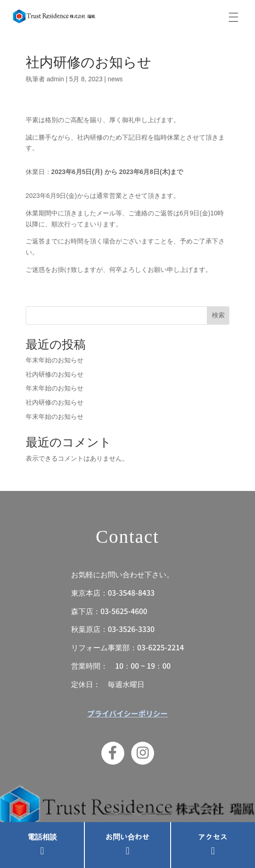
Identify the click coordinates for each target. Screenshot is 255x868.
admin (55, 79)
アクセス (213, 837)
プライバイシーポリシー (127, 713)
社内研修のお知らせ (55, 374)
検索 (218, 315)
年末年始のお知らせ (55, 360)
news (115, 79)
